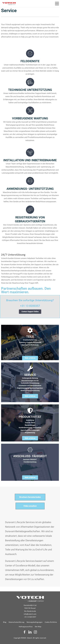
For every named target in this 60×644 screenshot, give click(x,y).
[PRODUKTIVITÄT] (30, 410)
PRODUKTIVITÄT (30, 417)
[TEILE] (30, 330)
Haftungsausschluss (26, 627)
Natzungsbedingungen (35, 622)
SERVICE (30, 375)
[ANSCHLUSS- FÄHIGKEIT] (30, 450)
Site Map (38, 627)
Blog (5, 622)
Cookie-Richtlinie (51, 622)
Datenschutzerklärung (16, 622)
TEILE (30, 337)
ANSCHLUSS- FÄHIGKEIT (30, 456)
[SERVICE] (30, 369)
